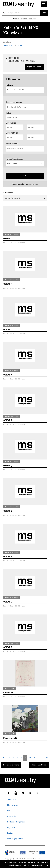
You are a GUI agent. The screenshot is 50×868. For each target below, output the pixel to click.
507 (21, 758)
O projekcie (12, 816)
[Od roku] (15, 127)
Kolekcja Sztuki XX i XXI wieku (25, 90)
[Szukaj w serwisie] (21, 13)
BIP (9, 811)
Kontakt (10, 833)
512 (41, 758)
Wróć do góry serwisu (16, 839)
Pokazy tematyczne (14, 159)
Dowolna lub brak (25, 163)
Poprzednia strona (11, 765)
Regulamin (11, 827)
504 (9, 758)
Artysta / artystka (14, 102)
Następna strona (39, 765)
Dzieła (19, 45)
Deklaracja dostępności (16, 822)
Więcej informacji (34, 67)
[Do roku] (35, 127)
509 (29, 758)
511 (37, 758)
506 (17, 758)
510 (33, 758)
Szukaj (44, 13)
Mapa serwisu (12, 805)
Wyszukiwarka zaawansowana (25, 19)
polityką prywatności (32, 865)
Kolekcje (10, 85)
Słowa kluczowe (13, 144)
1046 (47, 758)
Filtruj (25, 176)
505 (13, 758)
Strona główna (9, 45)
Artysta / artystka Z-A (25, 198)
